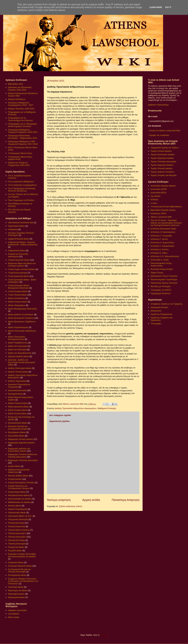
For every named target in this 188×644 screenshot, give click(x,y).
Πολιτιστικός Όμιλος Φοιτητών (164, 283)
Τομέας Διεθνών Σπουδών (162, 172)
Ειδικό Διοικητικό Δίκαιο (18, 407)
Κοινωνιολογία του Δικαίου (20, 499)
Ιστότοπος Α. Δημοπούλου (162, 243)
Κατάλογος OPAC (159, 213)
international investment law (21, 223)
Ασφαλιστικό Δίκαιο (17, 251)
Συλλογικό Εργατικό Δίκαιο (20, 566)
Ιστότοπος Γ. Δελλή (159, 239)
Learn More (156, 7)
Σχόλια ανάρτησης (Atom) (71, 506)
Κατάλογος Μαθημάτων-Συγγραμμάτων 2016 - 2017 (21, 104)
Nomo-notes (14, 617)
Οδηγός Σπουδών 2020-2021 (21, 109)
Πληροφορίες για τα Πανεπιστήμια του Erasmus (20, 119)
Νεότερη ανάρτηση (59, 500)
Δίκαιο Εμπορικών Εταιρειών (21, 318)
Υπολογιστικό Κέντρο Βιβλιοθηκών (166, 207)
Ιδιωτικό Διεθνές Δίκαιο (18, 476)
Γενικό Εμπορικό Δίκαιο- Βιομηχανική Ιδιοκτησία (19, 287)
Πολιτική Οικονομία (17, 544)
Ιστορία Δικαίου (15, 479)
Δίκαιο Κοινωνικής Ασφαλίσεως (22, 331)
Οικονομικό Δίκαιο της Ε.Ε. (20, 516)
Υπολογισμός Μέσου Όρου (20, 153)
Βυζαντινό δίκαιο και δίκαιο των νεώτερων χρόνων (22, 265)
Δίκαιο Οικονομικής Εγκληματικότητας (17, 338)
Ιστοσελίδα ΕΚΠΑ (158, 193)
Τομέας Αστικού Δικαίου (161, 151)
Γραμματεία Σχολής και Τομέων (164, 148)
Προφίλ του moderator (159, 135)
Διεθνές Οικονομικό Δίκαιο (20, 368)
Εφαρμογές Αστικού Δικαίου (20, 439)
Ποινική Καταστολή (16, 526)
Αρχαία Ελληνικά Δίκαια (19, 239)
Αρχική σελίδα (91, 500)
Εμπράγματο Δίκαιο (17, 432)
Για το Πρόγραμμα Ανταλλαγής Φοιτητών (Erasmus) (22, 190)
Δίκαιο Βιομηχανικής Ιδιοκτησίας (22, 309)
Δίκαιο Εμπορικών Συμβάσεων (22, 322)
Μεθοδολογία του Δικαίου (19, 502)
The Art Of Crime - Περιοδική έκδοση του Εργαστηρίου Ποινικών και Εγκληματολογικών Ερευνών (166, 223)
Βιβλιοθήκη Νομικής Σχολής (163, 210)
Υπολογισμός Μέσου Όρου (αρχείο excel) (20, 158)
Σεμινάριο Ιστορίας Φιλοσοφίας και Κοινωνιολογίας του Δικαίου (22, 555)
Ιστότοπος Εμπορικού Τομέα (163, 229)
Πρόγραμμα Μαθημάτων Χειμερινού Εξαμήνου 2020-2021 (23, 131)
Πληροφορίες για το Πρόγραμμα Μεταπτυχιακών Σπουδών (22, 125)
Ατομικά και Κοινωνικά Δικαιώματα (18, 255)
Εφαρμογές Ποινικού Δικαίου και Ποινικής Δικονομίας (22, 456)
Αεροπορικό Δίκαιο (16, 226)
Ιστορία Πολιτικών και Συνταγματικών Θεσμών (19, 487)
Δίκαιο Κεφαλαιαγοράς (18, 327)
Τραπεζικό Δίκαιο (16, 587)
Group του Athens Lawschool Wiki (164, 131)
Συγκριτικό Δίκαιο (16, 562)
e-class (154, 203)
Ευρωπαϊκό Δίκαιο (16, 436)
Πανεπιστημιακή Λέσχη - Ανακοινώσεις (162, 264)
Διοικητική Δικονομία (17, 390)
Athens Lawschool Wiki (161, 217)
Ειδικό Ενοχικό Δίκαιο (18, 410)
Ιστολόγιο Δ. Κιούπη (160, 249)
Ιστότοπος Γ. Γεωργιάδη (161, 236)
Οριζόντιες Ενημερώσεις (161, 314)
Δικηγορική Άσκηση (159, 307)
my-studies (155, 196)
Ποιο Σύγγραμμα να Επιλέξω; (21, 200)
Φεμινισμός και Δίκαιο (18, 590)
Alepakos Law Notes (17, 610)
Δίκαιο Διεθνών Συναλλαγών (21, 314)
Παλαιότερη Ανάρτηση (126, 500)
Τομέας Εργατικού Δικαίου (162, 158)
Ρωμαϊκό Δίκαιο (15, 551)
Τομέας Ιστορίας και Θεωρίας (164, 175)
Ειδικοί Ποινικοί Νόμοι (18, 403)
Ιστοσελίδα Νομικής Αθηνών (163, 186)
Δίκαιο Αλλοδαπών (16, 298)
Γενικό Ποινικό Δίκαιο (17, 295)
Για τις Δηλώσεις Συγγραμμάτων (22, 185)
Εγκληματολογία (15, 394)
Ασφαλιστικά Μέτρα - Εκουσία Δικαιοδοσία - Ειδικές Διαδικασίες (23, 243)
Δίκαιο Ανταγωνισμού (18, 302)
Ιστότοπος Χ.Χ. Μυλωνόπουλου (165, 256)
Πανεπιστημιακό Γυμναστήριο (164, 279)
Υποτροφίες (156, 324)
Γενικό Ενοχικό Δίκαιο (18, 291)
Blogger (104, 635)
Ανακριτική (13, 229)
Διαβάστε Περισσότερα (158, 105)
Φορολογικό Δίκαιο (16, 597)
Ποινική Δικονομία (16, 523)
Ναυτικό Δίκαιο (15, 506)
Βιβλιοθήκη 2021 (16, 84)
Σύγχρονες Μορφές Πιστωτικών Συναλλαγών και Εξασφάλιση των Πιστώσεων (23, 581)
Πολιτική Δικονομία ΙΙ (17, 537)
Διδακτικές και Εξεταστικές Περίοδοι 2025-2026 (20, 89)
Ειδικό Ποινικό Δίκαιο (17, 414)
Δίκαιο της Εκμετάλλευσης (20, 353)
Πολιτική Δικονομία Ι (17, 533)
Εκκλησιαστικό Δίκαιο (18, 423)
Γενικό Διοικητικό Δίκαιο (18, 276)
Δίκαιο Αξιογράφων (17, 305)
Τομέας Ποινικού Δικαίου (162, 168)
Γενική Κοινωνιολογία (18, 273)
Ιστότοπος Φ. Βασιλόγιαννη (163, 232)
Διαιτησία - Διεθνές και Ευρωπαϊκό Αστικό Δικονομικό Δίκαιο (22, 362)
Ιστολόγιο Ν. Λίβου (159, 253)
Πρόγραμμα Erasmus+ (161, 293)
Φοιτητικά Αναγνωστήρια (162, 269)
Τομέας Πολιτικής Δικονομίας (163, 162)
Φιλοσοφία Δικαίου (16, 594)
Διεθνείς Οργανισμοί (17, 381)
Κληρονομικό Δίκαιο (17, 492)
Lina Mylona (13, 614)
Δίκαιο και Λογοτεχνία (18, 346)
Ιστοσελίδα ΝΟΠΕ (159, 189)
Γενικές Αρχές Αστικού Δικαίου (22, 269)
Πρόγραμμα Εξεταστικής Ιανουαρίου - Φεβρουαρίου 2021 (23, 137)
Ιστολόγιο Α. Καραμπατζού (162, 246)
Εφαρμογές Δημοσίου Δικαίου (21, 443)
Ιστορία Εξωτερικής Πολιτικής (21, 482)
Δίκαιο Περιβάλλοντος (18, 343)
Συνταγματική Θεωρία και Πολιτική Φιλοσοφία (19, 571)
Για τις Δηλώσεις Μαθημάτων (21, 182)
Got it (168, 7)
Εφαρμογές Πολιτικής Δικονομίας (23, 460)
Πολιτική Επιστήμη (16, 540)
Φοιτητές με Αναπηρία (160, 286)
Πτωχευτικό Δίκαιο (16, 547)
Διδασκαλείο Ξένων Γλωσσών (164, 276)
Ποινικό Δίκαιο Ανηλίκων (19, 530)
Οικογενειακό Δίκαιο (17, 513)
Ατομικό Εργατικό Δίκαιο (19, 260)
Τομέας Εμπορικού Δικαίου (163, 154)
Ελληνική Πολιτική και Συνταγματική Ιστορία (18, 428)
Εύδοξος (154, 200)
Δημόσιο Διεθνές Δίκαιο (18, 356)
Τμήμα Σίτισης (157, 273)
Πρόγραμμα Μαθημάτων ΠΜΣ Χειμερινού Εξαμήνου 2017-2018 (23, 143)
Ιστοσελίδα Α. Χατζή (159, 260)
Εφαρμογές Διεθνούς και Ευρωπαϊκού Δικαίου (19, 450)
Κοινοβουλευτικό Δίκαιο (18, 495)
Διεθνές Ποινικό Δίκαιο (18, 372)
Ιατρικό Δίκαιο (14, 466)
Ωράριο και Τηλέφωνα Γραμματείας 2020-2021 (19, 164)
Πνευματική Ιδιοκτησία (18, 519)
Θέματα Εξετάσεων (17, 99)
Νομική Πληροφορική (18, 509)
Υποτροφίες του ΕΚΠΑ (161, 290)
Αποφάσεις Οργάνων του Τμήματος (166, 304)
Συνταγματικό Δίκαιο (17, 575)
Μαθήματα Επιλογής (107, 408)
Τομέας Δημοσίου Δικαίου (162, 165)
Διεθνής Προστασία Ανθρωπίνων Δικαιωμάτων (76, 408)
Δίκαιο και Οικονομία (17, 350)
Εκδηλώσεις (156, 311)
